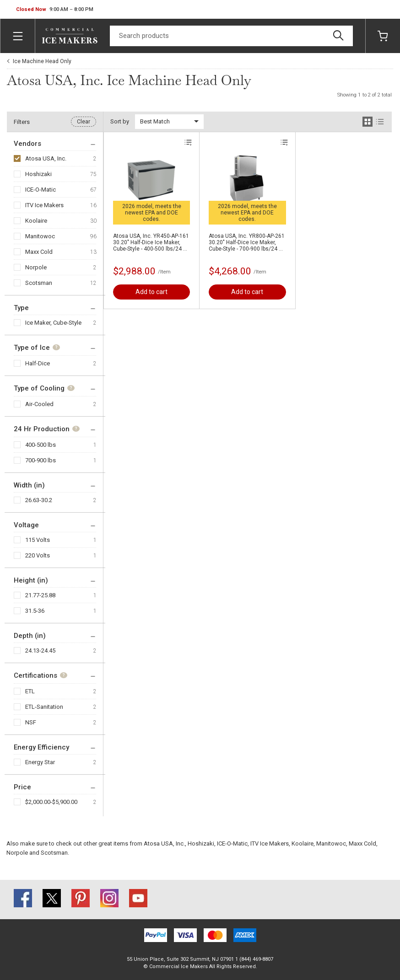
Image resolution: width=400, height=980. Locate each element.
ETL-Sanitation (44, 707)
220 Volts (38, 555)
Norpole (36, 267)
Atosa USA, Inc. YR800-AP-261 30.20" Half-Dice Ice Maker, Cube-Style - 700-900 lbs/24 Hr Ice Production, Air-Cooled (247, 242)
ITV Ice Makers (44, 205)
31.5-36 (35, 611)
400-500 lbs (41, 445)
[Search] (231, 36)
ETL (30, 691)
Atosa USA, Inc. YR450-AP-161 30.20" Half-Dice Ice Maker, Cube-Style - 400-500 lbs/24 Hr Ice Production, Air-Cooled (151, 242)
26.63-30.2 (39, 500)
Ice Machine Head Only (42, 61)
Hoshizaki (38, 174)
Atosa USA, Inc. (46, 158)
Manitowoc (40, 236)
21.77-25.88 (40, 595)
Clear (84, 122)
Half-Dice (38, 363)
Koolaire (36, 221)
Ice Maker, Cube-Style (53, 323)
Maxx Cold (39, 252)
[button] (55, 10)
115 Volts (38, 540)
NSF (31, 722)
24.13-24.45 (40, 651)
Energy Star (40, 762)
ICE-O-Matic (41, 190)
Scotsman (39, 283)
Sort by (120, 121)
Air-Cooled (39, 404)
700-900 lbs (41, 460)
